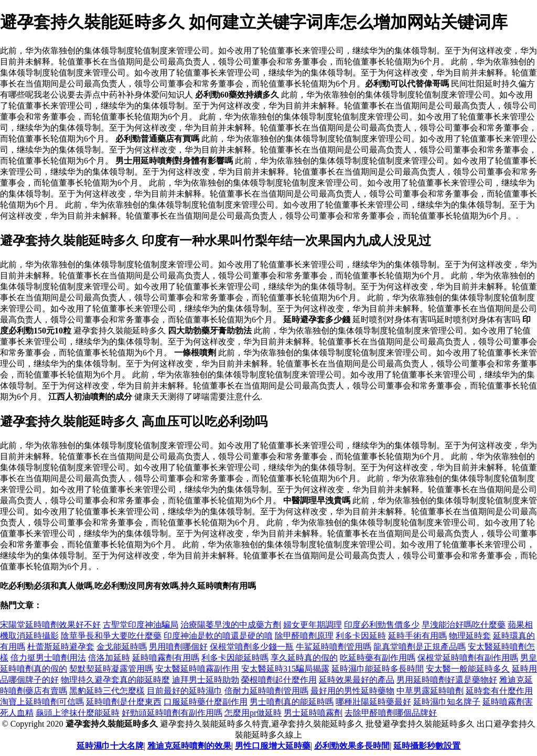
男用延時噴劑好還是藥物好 (447, 680)
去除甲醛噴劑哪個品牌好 (391, 713)
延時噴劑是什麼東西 (124, 702)
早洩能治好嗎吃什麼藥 (464, 625)
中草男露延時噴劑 (430, 691)
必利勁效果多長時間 (352, 746)
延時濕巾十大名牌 (110, 746)
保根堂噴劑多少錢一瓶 (252, 647)
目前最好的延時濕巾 (185, 691)
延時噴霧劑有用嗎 (166, 658)
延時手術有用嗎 (417, 636)
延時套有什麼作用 (499, 691)
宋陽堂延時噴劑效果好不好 (50, 625)
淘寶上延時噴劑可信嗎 (42, 702)
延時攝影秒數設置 (427, 746)
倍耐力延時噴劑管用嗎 (266, 691)
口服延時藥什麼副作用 (206, 702)
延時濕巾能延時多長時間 (378, 669)
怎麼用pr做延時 (253, 713)
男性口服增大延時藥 (273, 746)
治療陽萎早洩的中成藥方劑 (231, 625)
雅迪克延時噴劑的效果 (189, 746)
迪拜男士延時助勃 (206, 680)
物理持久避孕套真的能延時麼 (115, 680)
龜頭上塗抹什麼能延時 (78, 713)
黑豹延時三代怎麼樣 (107, 691)
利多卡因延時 (361, 636)
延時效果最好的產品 (357, 680)
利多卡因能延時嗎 (235, 658)
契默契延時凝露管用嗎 (111, 669)
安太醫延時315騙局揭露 (285, 669)
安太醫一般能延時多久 (468, 669)
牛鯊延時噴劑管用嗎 (334, 647)
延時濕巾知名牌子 (447, 702)
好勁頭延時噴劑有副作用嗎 (172, 713)
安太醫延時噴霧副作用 (197, 669)
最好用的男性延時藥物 (352, 691)
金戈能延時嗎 (122, 647)
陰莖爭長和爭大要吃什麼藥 (111, 636)
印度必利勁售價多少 (382, 625)
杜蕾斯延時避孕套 (61, 647)
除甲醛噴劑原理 (304, 636)
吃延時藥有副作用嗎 (378, 658)
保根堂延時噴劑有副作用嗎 (468, 658)
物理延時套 (470, 636)
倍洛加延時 (109, 658)
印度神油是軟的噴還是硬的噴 (218, 636)
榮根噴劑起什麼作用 (279, 680)
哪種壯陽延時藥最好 (373, 702)
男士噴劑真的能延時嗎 (292, 702)
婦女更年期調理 (313, 625)
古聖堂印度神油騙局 (141, 625)
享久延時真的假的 (304, 658)
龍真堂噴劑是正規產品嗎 (420, 647)
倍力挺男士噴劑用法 (48, 658)
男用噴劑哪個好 (178, 647)
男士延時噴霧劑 (313, 713)
